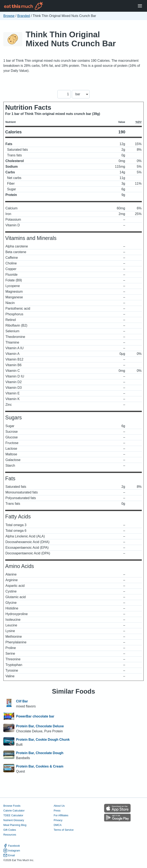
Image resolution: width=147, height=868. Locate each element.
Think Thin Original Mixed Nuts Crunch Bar (71, 39)
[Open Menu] (140, 6)
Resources (10, 835)
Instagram (12, 851)
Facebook (12, 846)
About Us (59, 806)
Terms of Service (64, 830)
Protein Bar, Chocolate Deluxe (40, 726)
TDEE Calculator (13, 815)
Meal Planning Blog (15, 825)
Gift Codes (10, 830)
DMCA (58, 825)
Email (9, 855)
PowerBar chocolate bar (35, 716)
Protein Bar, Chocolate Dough (40, 753)
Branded (24, 16)
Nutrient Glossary (14, 820)
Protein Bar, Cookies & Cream (40, 766)
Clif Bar (22, 701)
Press (57, 811)
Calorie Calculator (14, 811)
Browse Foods (12, 806)
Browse (9, 16)
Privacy (58, 820)
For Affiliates (61, 815)
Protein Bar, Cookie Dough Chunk (43, 740)
